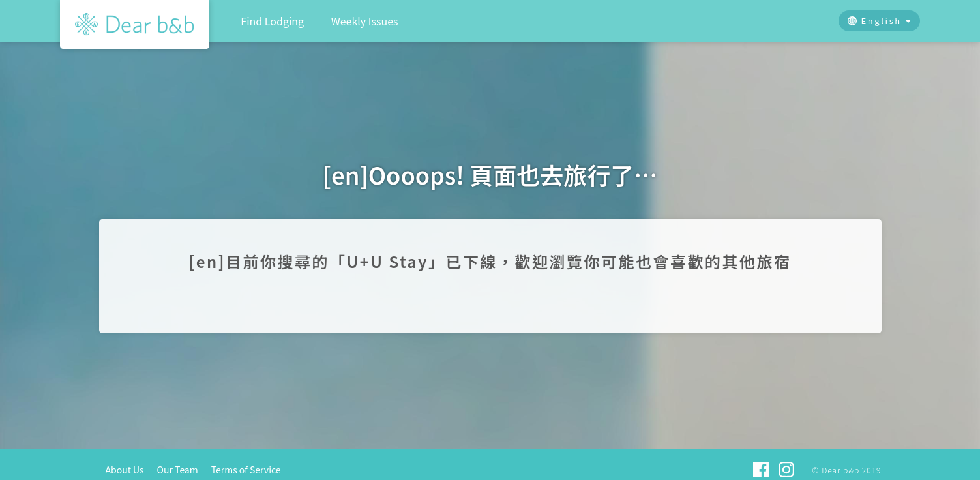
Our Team (178, 470)
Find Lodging (272, 21)
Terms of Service (246, 470)
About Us (125, 470)
